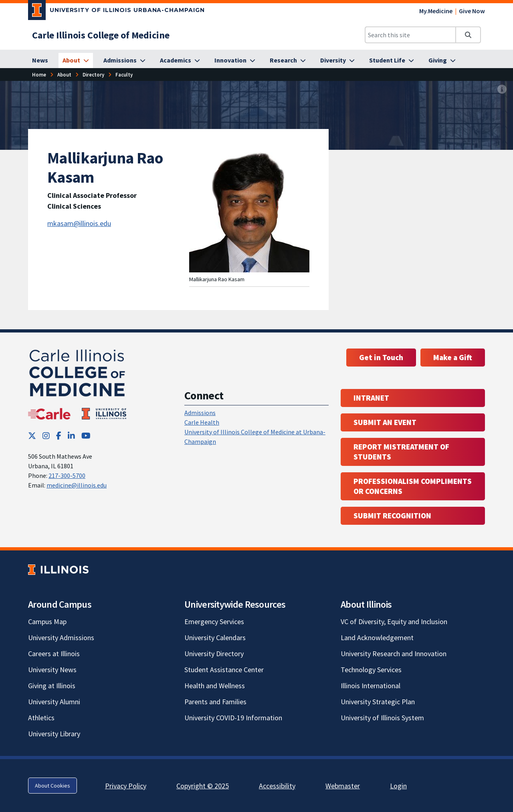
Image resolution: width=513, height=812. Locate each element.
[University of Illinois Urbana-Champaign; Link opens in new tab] (116, 12)
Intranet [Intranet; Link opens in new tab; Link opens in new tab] (371, 398)
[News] (40, 60)
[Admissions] (124, 60)
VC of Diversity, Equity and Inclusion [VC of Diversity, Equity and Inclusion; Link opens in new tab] (394, 622)
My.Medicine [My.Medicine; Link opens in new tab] (436, 11)
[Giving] (442, 60)
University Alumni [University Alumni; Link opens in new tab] (54, 702)
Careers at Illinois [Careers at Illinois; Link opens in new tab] (54, 654)
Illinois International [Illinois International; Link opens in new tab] (371, 686)
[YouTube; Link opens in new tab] (86, 436)
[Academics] (180, 60)
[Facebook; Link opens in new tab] (59, 436)
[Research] (288, 60)
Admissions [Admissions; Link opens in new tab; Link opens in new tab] (200, 413)
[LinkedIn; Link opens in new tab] (71, 436)
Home (39, 75)
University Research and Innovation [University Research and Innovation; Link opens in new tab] (394, 654)
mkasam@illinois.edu (79, 223)
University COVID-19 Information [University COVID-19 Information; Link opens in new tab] (233, 718)
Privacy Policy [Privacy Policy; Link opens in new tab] (126, 786)
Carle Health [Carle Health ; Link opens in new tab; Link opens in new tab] (202, 422)
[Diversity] (337, 60)
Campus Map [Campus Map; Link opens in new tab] (47, 622)
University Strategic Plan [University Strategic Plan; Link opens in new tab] (378, 702)
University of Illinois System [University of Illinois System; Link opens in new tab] (382, 718)
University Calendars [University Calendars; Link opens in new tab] (215, 638)
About (64, 75)
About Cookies (53, 786)
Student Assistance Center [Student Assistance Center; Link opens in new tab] (224, 670)
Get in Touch (381, 357)
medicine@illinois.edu (77, 485)
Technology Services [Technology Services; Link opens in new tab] (371, 670)
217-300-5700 (67, 476)
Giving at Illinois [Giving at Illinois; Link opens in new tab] (52, 686)
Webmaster (343, 786)
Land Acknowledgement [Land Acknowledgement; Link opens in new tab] (377, 638)
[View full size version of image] (502, 89)
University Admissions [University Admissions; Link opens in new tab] (61, 638)
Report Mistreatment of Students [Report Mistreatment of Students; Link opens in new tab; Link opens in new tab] (401, 452)
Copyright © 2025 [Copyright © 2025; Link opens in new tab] (203, 786)
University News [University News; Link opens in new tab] (52, 670)
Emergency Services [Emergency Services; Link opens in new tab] (214, 622)
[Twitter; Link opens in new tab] (32, 436)
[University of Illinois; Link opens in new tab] (58, 570)
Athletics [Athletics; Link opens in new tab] (41, 718)
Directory (93, 75)
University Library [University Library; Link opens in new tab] (54, 734)
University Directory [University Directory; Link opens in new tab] (214, 654)
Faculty (124, 75)
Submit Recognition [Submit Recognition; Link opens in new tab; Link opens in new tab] (392, 516)
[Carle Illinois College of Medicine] (101, 35)
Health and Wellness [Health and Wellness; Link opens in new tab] (215, 686)
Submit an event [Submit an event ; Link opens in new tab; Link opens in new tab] (385, 422)
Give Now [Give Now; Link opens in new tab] (472, 11)
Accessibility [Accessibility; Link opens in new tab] (277, 786)
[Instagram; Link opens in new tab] (46, 436)
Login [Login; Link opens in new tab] (398, 786)
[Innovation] (235, 60)
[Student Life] (392, 60)
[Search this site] (410, 35)
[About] (76, 60)
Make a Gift (453, 357)
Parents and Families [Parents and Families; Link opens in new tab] (215, 702)
